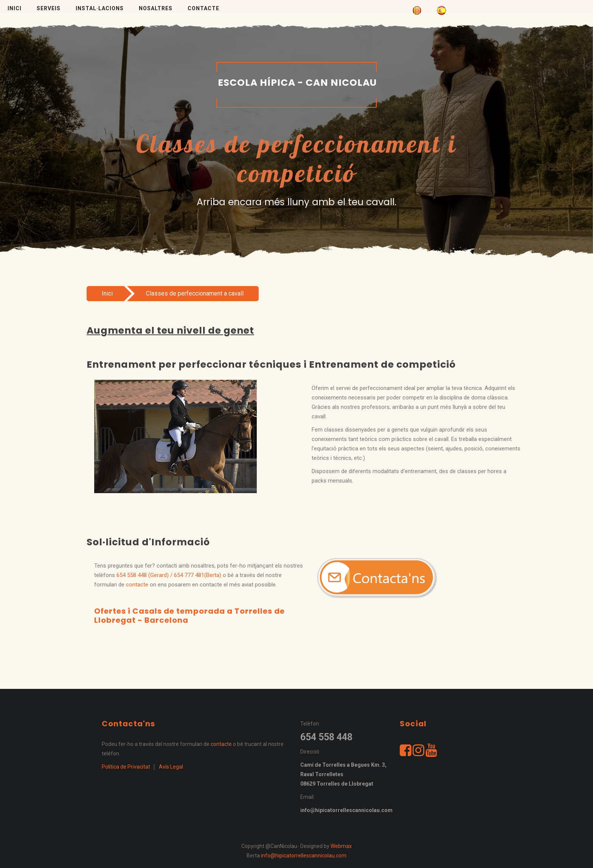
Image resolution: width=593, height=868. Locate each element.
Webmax (341, 846)
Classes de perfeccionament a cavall (195, 293)
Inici (107, 293)
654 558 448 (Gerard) (143, 575)
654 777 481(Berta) (198, 575)
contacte (137, 585)
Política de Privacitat (126, 767)
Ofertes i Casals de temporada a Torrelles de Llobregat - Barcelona (189, 616)
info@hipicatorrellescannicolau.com (304, 856)
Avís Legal (171, 767)
